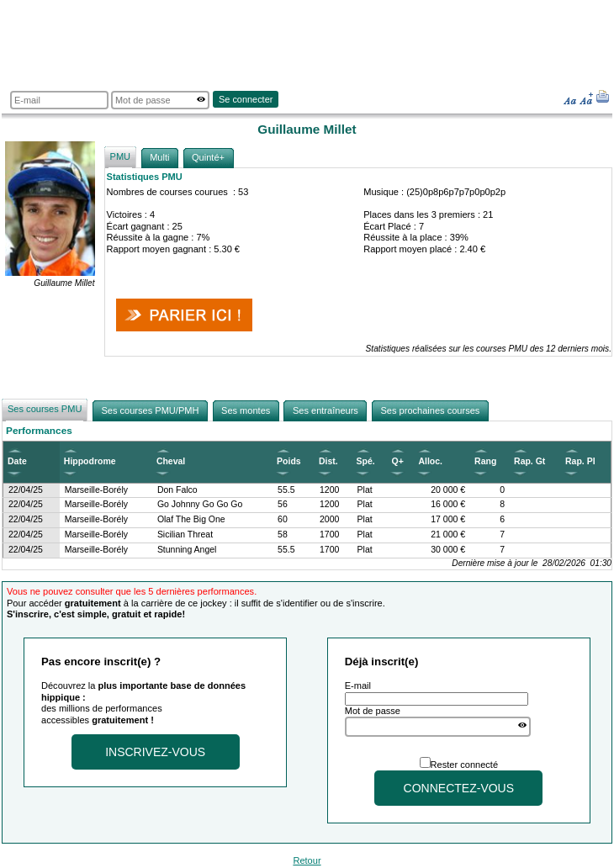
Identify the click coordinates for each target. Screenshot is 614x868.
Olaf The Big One (191, 519)
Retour (307, 860)
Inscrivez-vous (155, 752)
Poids (289, 461)
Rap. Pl (580, 461)
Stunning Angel (187, 550)
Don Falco (177, 490)
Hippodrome (90, 461)
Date (17, 461)
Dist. (328, 461)
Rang (485, 461)
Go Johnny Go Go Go (200, 504)
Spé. (366, 461)
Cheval (171, 461)
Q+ (397, 461)
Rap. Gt (529, 461)
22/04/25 (26, 490)
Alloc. (430, 461)
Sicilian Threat (185, 535)
